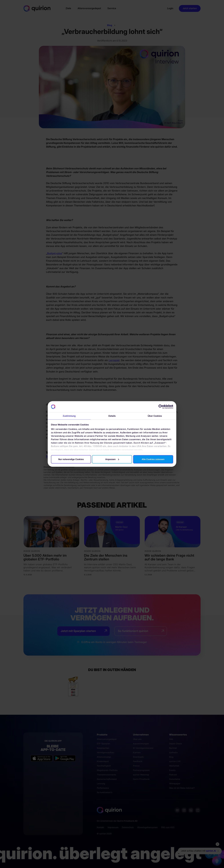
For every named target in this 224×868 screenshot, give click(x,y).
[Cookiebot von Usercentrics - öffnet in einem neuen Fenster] (161, 407)
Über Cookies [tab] (155, 416)
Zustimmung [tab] (69, 416)
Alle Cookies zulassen (153, 459)
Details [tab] (112, 416)
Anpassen (112, 459)
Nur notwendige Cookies (71, 459)
